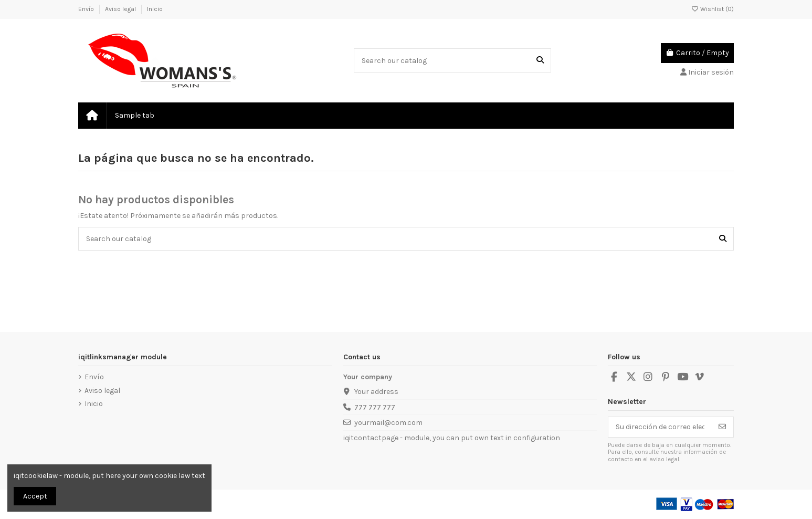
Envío (87, 9)
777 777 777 (375, 407)
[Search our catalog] (540, 60)
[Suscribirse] (722, 427)
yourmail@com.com (388, 423)
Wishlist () (712, 9)
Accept (35, 496)
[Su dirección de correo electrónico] (660, 427)
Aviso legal (121, 9)
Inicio (155, 9)
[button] (134, 116)
